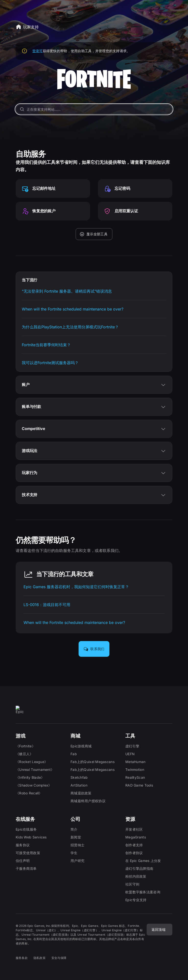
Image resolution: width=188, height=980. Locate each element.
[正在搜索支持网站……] (94, 109)
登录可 (38, 51)
